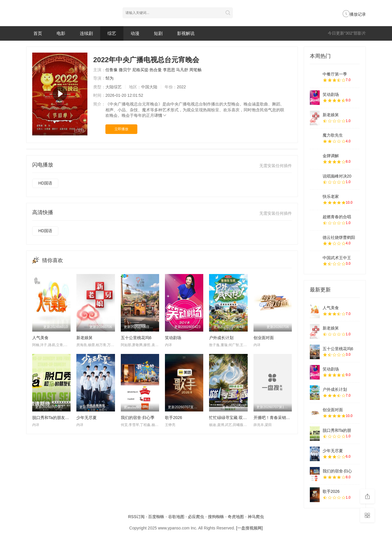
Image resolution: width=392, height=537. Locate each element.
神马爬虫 (256, 517)
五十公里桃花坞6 (136, 338)
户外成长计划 (221, 338)
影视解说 (186, 33)
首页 (38, 33)
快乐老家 (331, 196)
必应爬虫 (196, 517)
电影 (61, 33)
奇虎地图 (236, 517)
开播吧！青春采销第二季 (276, 418)
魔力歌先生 (333, 135)
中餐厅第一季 (335, 74)
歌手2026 (173, 418)
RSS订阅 (136, 517)
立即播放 (121, 129)
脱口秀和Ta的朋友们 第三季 (57, 418)
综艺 (112, 33)
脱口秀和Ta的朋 (337, 430)
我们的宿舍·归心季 (138, 418)
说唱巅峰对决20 (337, 176)
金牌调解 (331, 156)
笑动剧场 (173, 338)
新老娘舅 (84, 338)
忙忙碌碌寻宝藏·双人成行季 (234, 418)
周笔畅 (195, 70)
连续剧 (86, 33)
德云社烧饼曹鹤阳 (339, 237)
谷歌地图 (176, 517)
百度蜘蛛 (156, 517)
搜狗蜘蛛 (216, 517)
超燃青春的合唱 (337, 217)
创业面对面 (264, 338)
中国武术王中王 (337, 258)
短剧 (158, 33)
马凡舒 (182, 70)
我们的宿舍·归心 (337, 471)
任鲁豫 (112, 70)
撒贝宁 (125, 70)
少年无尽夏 (87, 418)
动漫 (135, 33)
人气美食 (40, 338)
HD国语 (45, 183)
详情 (161, 115)
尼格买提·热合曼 (147, 70)
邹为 (109, 78)
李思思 (169, 70)
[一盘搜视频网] (249, 528)
